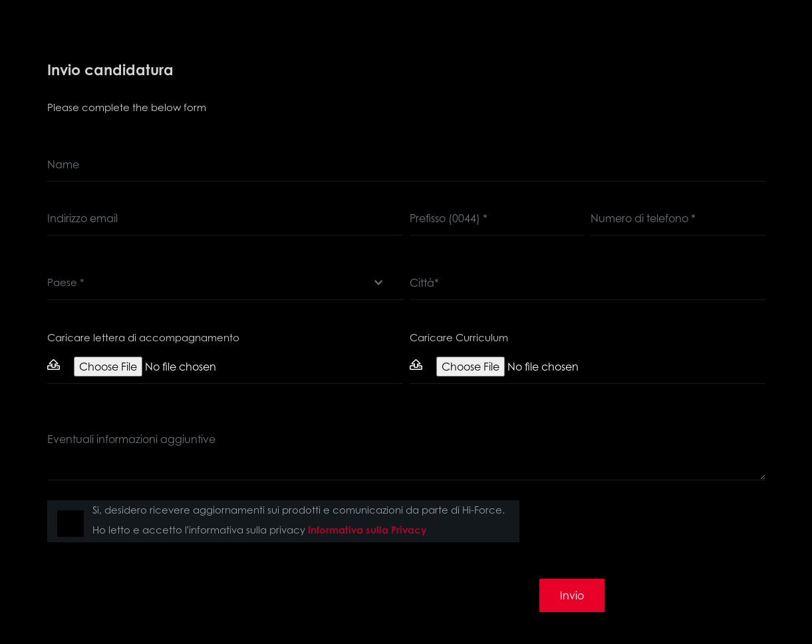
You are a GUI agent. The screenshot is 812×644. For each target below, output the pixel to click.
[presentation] (640, 526)
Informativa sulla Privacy (367, 530)
